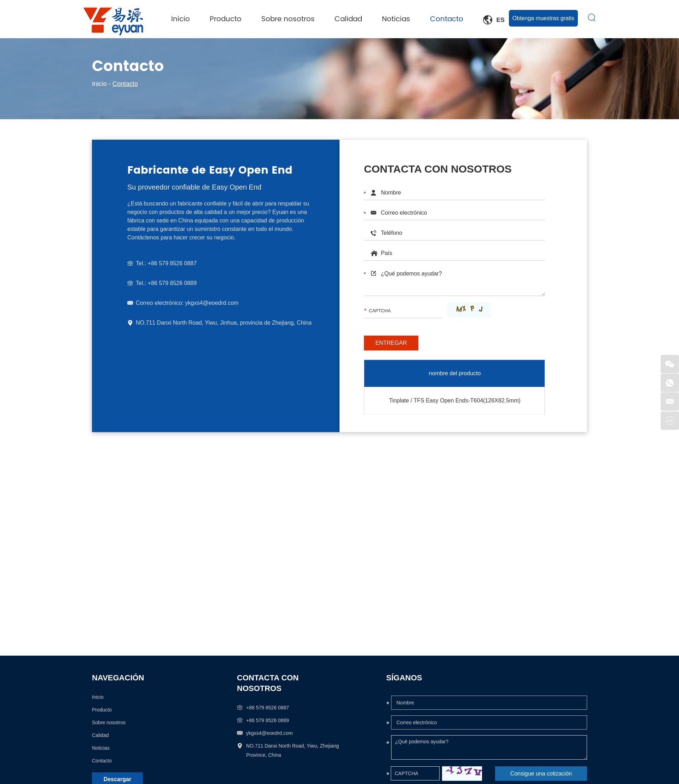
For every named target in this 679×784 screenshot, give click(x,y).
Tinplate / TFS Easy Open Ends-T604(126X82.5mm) (455, 400)
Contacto (449, 19)
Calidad (353, 19)
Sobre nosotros (294, 19)
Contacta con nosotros (268, 683)
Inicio (191, 19)
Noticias (400, 19)
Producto (234, 19)
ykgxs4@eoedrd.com (211, 303)
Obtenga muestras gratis (543, 18)
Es (495, 20)
